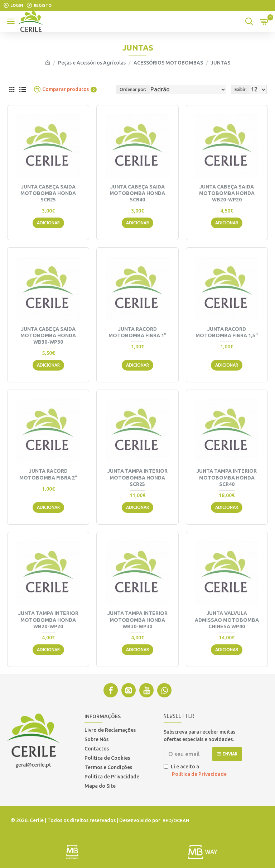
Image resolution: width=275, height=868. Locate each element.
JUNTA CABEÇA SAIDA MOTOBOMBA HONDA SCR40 (137, 193)
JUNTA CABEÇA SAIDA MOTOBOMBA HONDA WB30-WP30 (48, 335)
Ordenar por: (133, 89)
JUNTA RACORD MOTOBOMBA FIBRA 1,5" (227, 332)
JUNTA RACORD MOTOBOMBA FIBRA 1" (137, 332)
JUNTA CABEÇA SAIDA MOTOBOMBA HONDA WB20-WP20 (227, 193)
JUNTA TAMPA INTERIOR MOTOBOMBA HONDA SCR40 (227, 477)
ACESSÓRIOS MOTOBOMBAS (168, 63)
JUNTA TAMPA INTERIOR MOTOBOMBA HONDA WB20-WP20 (48, 620)
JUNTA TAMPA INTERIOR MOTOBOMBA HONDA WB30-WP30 (137, 620)
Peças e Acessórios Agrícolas (92, 63)
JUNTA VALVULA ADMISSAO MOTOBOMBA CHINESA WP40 (227, 620)
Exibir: (241, 89)
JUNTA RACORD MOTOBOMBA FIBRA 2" (48, 474)
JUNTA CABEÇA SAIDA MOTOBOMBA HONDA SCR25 (48, 193)
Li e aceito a (196, 771)
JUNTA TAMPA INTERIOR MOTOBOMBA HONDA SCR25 (137, 477)
